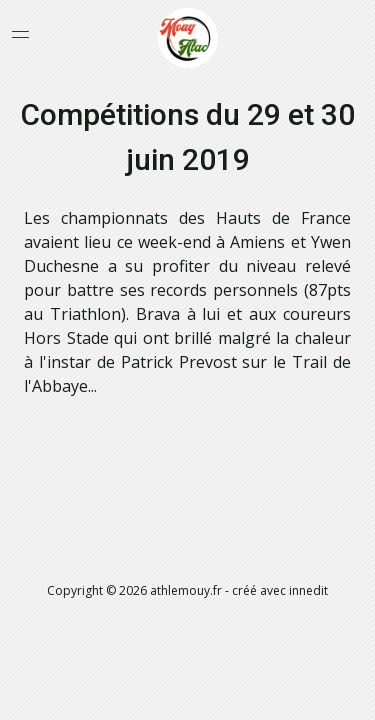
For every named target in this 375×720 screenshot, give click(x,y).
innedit (308, 590)
